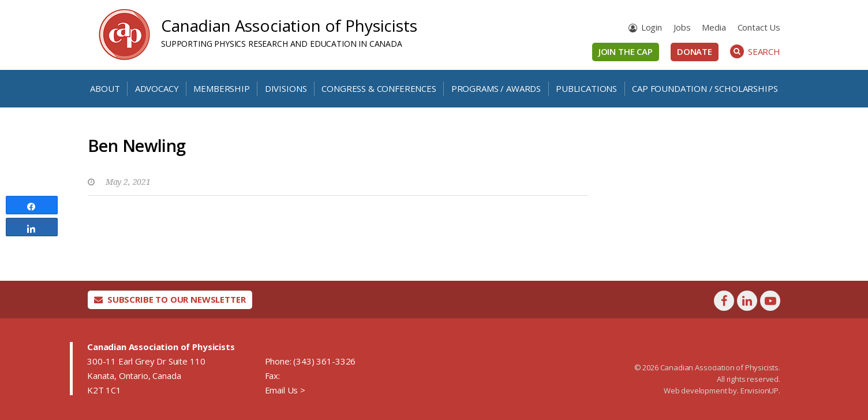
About (105, 88)
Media (714, 27)
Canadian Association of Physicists (289, 25)
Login (652, 27)
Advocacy (157, 88)
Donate (695, 51)
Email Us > (285, 390)
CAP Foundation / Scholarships (705, 88)
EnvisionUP (759, 391)
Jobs (682, 27)
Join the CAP (626, 51)
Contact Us (759, 27)
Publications (586, 88)
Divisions (286, 88)
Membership (221, 88)
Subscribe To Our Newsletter (170, 299)
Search (755, 51)
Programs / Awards (496, 88)
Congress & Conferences (379, 88)
